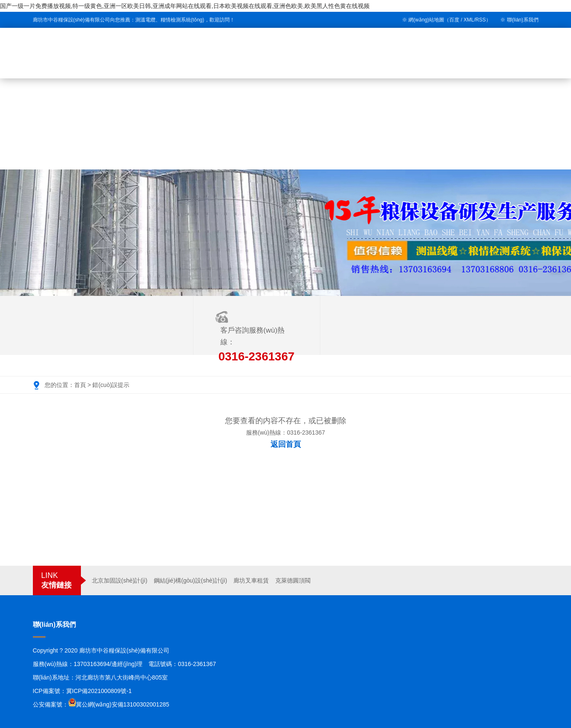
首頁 (80, 385)
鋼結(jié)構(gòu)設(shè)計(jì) (190, 580)
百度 (454, 20)
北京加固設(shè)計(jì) (120, 580)
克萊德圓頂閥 (293, 580)
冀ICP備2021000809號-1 (99, 691)
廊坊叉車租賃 (251, 580)
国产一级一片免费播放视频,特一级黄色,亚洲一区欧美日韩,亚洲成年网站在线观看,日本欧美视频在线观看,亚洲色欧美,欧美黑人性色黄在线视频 (185, 6)
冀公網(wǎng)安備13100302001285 (123, 704)
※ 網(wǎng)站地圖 (423, 20)
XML (469, 20)
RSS (481, 20)
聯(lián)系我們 (523, 20)
